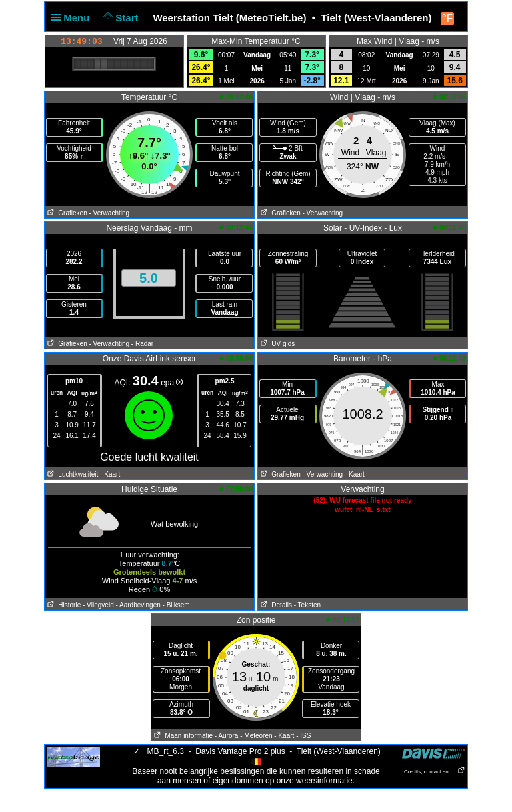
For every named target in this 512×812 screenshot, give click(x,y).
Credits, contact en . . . (435, 772)
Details (275, 605)
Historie (63, 605)
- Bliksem (176, 605)
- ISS (303, 736)
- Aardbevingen (138, 605)
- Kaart (110, 474)
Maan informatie (182, 736)
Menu (73, 18)
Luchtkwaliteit (71, 474)
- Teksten (307, 605)
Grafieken (66, 213)
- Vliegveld (98, 605)
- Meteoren (256, 736)
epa (172, 383)
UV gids (276, 344)
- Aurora (227, 736)
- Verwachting (109, 213)
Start (120, 18)
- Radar (142, 344)
